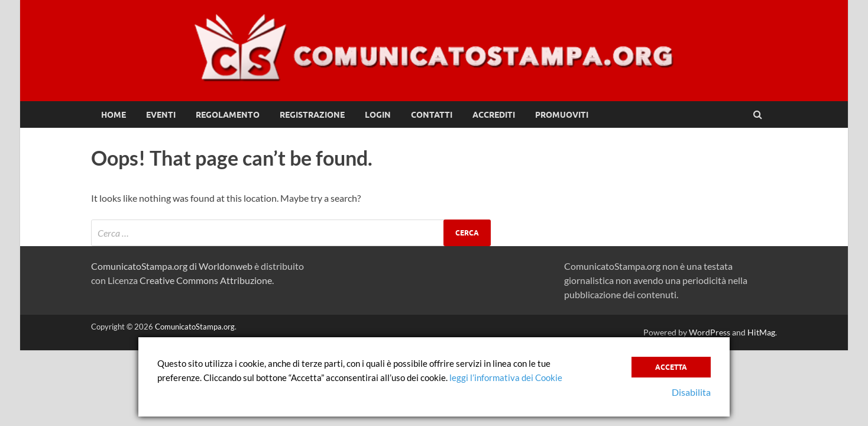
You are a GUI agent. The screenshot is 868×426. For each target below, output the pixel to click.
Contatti (432, 115)
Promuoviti (562, 115)
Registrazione (312, 115)
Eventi (161, 115)
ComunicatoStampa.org (195, 327)
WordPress (710, 332)
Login (378, 115)
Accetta (671, 367)
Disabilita (691, 392)
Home (114, 115)
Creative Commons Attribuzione (206, 280)
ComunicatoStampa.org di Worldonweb (172, 266)
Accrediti (494, 115)
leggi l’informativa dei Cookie (506, 377)
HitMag (761, 332)
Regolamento (228, 115)
